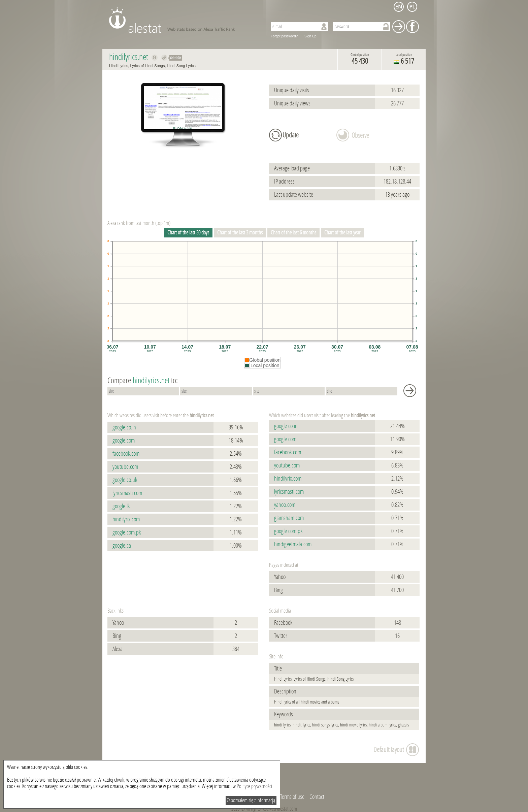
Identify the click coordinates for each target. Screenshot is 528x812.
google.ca (122, 546)
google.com (124, 441)
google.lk (121, 506)
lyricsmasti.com (127, 493)
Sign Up (310, 36)
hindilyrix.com (126, 519)
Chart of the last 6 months (293, 233)
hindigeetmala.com (293, 544)
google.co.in (124, 427)
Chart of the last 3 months (240, 233)
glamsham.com (289, 518)
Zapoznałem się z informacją (251, 800)
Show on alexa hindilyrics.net (155, 58)
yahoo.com (285, 505)
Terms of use (292, 797)
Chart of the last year (342, 233)
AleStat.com (184, 20)
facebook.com (126, 454)
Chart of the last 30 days (188, 233)
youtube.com (125, 467)
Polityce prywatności (254, 786)
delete (176, 58)
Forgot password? (284, 36)
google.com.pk (127, 532)
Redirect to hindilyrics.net (164, 58)
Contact (317, 797)
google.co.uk (125, 480)
